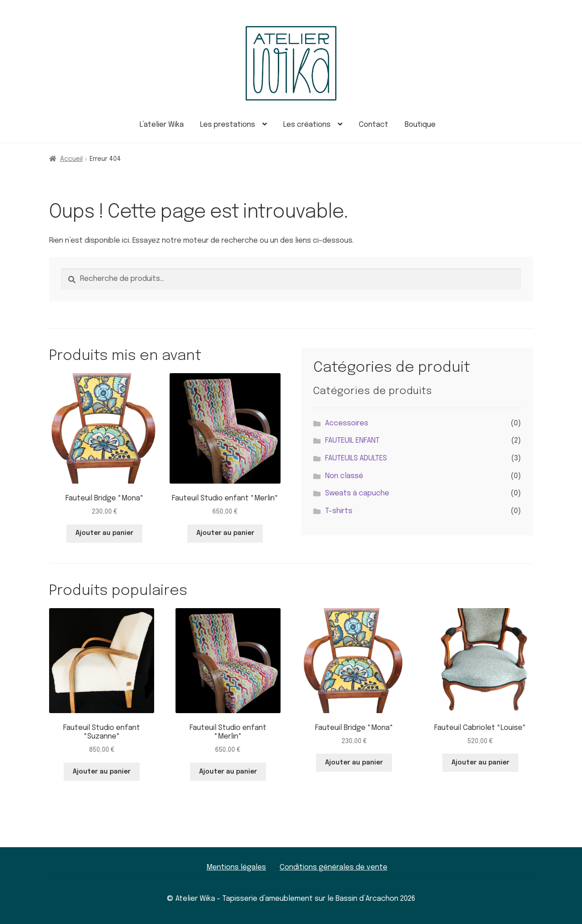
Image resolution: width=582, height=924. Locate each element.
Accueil (71, 159)
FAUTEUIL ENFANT (352, 441)
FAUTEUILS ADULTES (356, 458)
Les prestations (228, 125)
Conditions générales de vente (334, 867)
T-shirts (339, 511)
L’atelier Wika (162, 125)
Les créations (307, 125)
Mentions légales (236, 867)
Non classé (344, 476)
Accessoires (347, 423)
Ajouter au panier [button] (104, 533)
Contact (374, 125)
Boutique (420, 125)
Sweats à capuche (357, 493)
